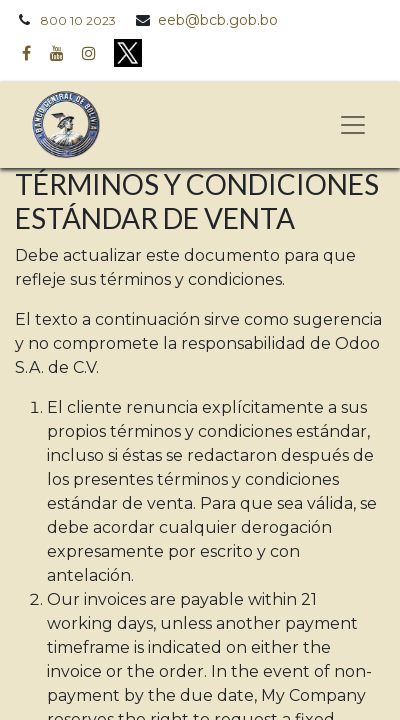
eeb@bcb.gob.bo (218, 20)
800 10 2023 (78, 20)
